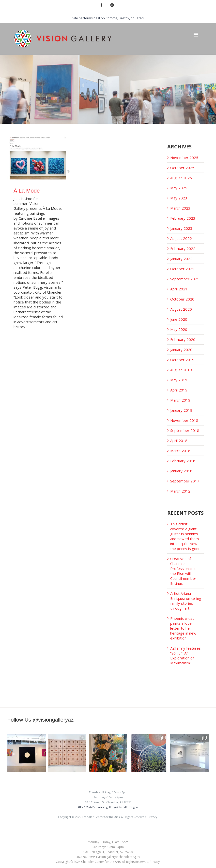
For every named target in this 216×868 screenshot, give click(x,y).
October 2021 (182, 269)
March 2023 (180, 208)
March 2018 (180, 451)
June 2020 (179, 319)
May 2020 (179, 329)
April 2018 (179, 441)
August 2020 (181, 309)
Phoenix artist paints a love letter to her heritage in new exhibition (183, 628)
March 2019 (180, 400)
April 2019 (179, 390)
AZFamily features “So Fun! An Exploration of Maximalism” (185, 655)
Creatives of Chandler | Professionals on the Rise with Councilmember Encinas (184, 571)
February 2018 (183, 461)
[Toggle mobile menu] (196, 35)
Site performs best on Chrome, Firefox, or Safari (108, 18)
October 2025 (182, 168)
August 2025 (181, 178)
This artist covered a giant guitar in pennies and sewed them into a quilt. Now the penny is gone (185, 536)
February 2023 (183, 218)
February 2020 (183, 339)
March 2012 (180, 491)
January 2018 (181, 471)
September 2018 (185, 430)
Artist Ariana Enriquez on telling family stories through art (186, 601)
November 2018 (184, 420)
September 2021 (185, 279)
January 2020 (181, 350)
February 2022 (183, 248)
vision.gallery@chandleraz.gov (118, 807)
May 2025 (179, 188)
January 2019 (181, 410)
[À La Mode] (39, 158)
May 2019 (179, 380)
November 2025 (184, 158)
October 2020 (182, 299)
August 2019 (181, 370)
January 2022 (181, 259)
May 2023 (179, 198)
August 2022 (181, 238)
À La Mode (27, 191)
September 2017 (185, 481)
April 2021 (179, 289)
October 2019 (182, 360)
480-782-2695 (86, 807)
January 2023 (181, 228)
